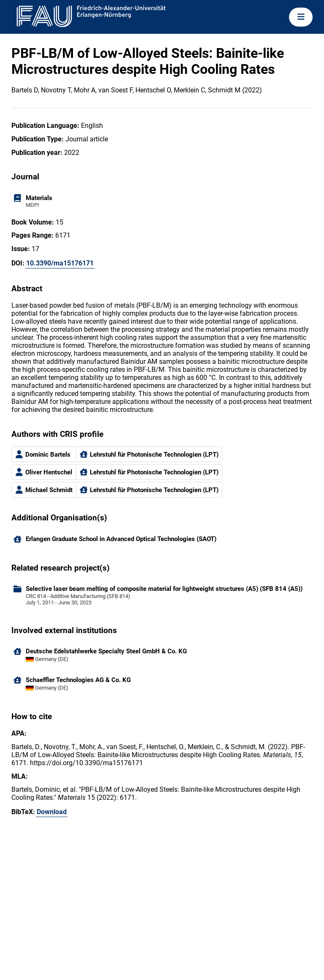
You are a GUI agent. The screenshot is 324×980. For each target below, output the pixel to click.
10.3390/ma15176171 (60, 263)
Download (52, 812)
